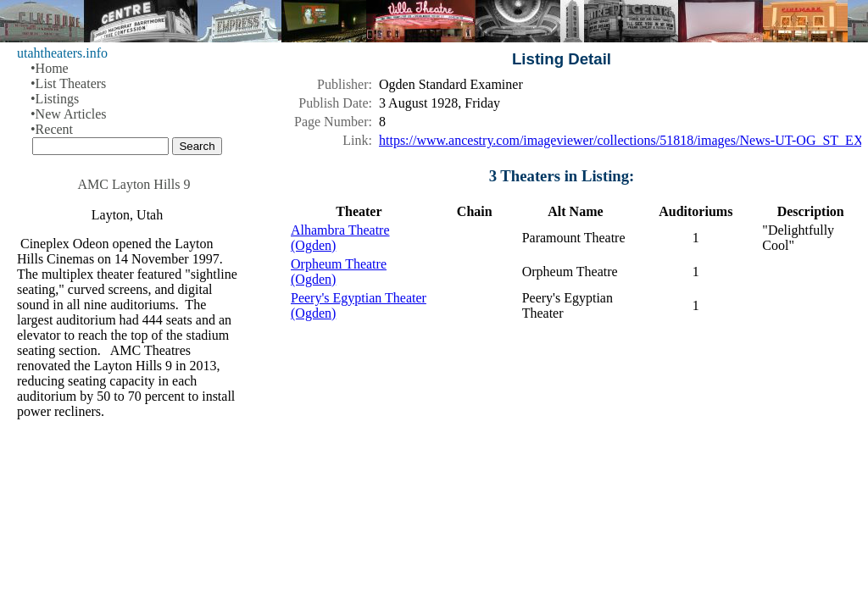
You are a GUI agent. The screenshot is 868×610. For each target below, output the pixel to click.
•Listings (55, 99)
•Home (50, 68)
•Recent (52, 129)
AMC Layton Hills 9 (134, 184)
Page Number (331, 122)
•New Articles (69, 114)
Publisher (342, 84)
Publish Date (333, 103)
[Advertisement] (562, 469)
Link (355, 140)
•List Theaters (68, 83)
